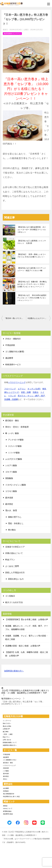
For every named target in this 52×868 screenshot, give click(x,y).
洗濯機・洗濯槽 (11, 399)
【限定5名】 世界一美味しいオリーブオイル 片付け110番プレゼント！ (32, 256)
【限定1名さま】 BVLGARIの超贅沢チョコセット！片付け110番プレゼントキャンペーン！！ (32, 298)
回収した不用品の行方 (15, 573)
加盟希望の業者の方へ (14, 671)
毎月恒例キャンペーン (12, 34)
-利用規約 (6, 791)
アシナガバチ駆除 (16, 440)
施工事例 (6, 732)
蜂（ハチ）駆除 (12, 433)
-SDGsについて (8, 808)
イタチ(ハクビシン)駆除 (16, 485)
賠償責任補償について (10, 742)
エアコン (22, 389)
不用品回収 (10, 345)
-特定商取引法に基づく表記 (11, 797)
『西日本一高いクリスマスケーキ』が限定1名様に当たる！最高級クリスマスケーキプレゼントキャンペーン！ (15, 318)
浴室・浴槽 (26, 392)
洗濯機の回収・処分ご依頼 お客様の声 (23, 646)
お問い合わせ (7, 740)
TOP (25, 692)
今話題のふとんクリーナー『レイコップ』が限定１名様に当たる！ (39, 318)
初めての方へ (7, 723)
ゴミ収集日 (10, 596)
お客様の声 (6, 729)
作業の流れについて (14, 553)
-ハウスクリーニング (9, 765)
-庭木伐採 (6, 774)
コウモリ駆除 (11, 491)
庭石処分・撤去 (12, 420)
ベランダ (12, 396)
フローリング (10, 389)
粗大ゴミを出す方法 (14, 602)
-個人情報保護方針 (9, 794)
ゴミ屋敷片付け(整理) (15, 352)
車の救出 (12, 530)
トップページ (7, 721)
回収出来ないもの (16, 579)
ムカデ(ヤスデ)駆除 (14, 459)
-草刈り (5, 779)
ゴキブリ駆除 (11, 472)
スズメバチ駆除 (15, 446)
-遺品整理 (6, 757)
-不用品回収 (6, 754)
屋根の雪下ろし (15, 517)
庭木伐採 (9, 498)
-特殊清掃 (6, 768)
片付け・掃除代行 (13, 339)
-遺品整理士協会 (8, 814)
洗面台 (35, 392)
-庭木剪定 (6, 776)
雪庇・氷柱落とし (16, 523)
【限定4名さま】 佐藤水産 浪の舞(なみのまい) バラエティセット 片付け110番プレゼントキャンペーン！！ (32, 284)
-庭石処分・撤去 (8, 763)
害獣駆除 (9, 478)
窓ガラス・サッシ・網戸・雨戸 (31, 396)
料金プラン (10, 560)
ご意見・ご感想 (8, 734)
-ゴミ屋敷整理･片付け (10, 760)
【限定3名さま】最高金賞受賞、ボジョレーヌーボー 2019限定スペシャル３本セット (32, 230)
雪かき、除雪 (11, 510)
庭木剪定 (9, 504)
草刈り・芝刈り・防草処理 (17, 427)
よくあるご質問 (12, 566)
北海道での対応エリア (15, 547)
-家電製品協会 (7, 811)
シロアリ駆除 (11, 465)
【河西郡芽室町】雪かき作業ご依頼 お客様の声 (27, 619)
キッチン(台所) (34, 389)
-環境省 (5, 806)
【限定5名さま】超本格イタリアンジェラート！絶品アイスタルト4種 (32, 269)
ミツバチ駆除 (14, 453)
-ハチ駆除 (6, 771)
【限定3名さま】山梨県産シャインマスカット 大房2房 (32, 242)
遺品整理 (9, 358)
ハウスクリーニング (17, 382)
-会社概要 (6, 788)
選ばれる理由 (7, 726)
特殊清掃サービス (13, 365)
